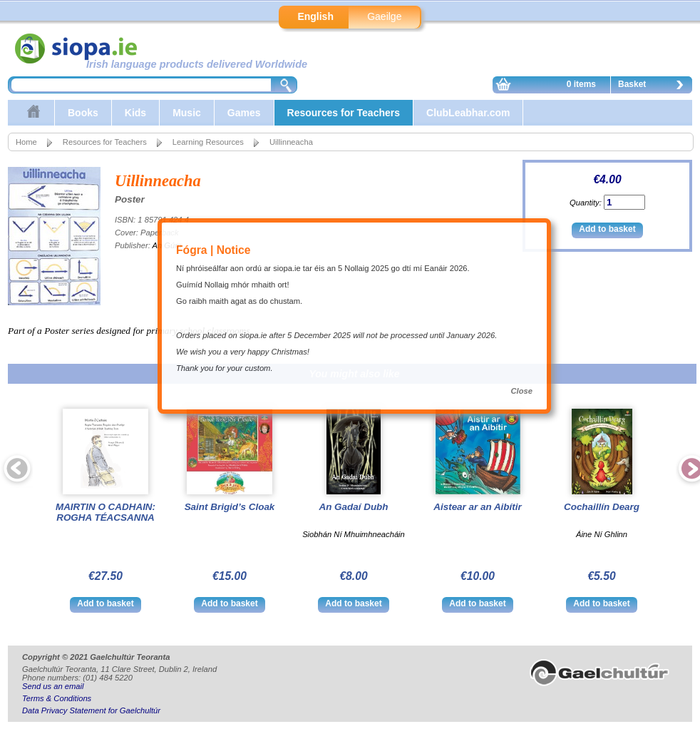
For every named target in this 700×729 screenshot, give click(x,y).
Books (83, 113)
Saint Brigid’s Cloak (230, 507)
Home (26, 142)
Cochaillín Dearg (602, 507)
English (315, 16)
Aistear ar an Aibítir (477, 507)
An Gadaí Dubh (353, 507)
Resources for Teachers (344, 113)
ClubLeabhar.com (468, 113)
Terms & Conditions (57, 698)
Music (187, 113)
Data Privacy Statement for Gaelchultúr (91, 710)
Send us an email (53, 686)
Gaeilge (384, 16)
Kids (135, 113)
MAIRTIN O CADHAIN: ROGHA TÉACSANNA (105, 512)
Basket (654, 86)
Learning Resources (208, 142)
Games (244, 113)
